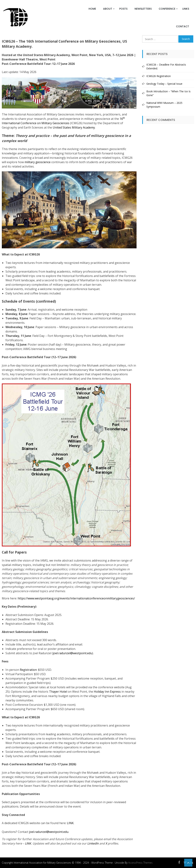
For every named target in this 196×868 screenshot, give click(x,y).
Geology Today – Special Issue (164, 84)
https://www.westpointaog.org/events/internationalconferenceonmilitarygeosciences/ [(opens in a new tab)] (76, 598)
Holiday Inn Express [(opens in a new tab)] (107, 692)
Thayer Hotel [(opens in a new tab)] (58, 692)
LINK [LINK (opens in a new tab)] (70, 823)
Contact (183, 26)
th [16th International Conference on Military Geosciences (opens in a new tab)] (124, 118)
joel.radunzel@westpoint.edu (73, 653)
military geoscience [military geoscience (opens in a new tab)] (38, 162)
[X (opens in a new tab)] (106, 843)
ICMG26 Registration (159, 76)
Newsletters (143, 9)
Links (186, 9)
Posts (123, 9)
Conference (167, 9)
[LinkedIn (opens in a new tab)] (93, 843)
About (108, 9)
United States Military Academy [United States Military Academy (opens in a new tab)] (74, 127)
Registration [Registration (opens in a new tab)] (28, 670)
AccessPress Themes (140, 863)
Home (92, 9)
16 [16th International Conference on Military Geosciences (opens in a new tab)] (121, 119)
